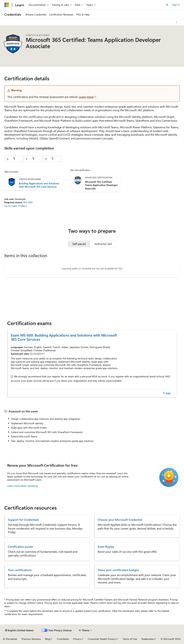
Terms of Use (130, 639)
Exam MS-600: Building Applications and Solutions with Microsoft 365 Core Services (64, 337)
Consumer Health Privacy (102, 639)
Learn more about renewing (22, 486)
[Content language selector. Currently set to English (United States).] (19, 630)
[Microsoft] (7, 5)
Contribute (63, 639)
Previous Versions (31, 639)
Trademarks (148, 639)
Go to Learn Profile (15, 206)
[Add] (166, 393)
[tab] (79, 244)
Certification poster (21, 547)
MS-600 (28, 202)
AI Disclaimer (10, 639)
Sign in (176, 5)
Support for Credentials (23, 520)
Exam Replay (106, 547)
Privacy (77, 639)
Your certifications (20, 570)
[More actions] (177, 22)
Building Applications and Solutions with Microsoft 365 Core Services (39, 185)
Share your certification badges (118, 570)
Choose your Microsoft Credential (120, 520)
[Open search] (167, 5)
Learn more (86, 97)
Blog (48, 639)
